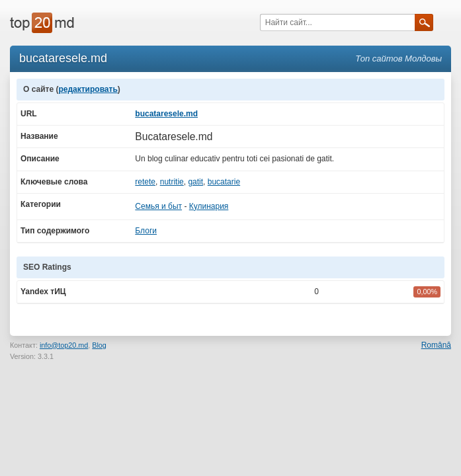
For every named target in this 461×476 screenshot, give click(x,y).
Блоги (146, 231)
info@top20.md (64, 345)
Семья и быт (158, 206)
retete (145, 182)
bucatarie (224, 182)
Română (436, 345)
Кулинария (209, 206)
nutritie (172, 182)
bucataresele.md (166, 114)
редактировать (88, 89)
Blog (99, 345)
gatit (195, 182)
